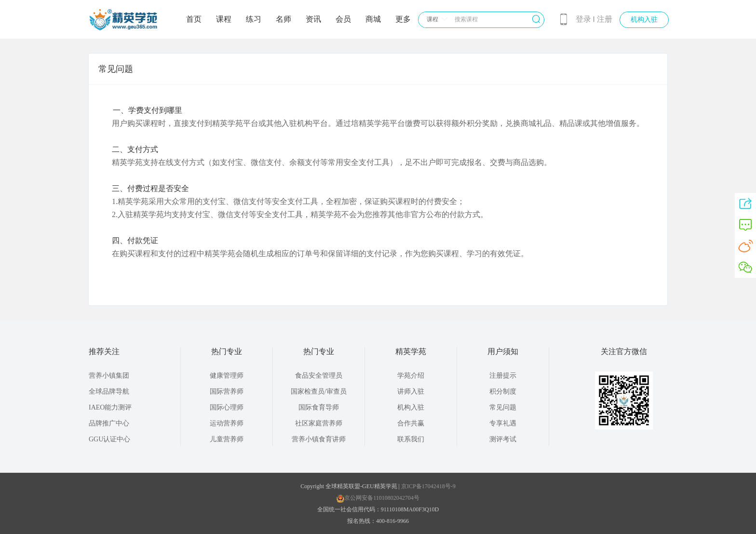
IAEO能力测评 (110, 407)
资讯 (313, 19)
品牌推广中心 (109, 423)
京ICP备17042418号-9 (428, 486)
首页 (194, 19)
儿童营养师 (227, 439)
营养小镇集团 (109, 376)
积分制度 (503, 391)
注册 (605, 19)
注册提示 (503, 376)
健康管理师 (227, 376)
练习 (254, 19)
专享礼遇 (503, 423)
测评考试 (503, 439)
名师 (283, 19)
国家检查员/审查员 (319, 391)
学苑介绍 (411, 376)
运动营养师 (227, 423)
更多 (403, 19)
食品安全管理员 (319, 376)
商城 (373, 19)
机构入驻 (644, 20)
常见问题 (503, 407)
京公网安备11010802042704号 (378, 498)
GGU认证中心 (109, 439)
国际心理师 (227, 407)
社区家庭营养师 (319, 423)
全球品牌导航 (109, 391)
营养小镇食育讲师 (319, 439)
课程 (224, 19)
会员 (343, 19)
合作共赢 (411, 423)
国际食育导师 (319, 407)
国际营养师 (227, 391)
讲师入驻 (411, 391)
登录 (583, 19)
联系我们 (411, 439)
